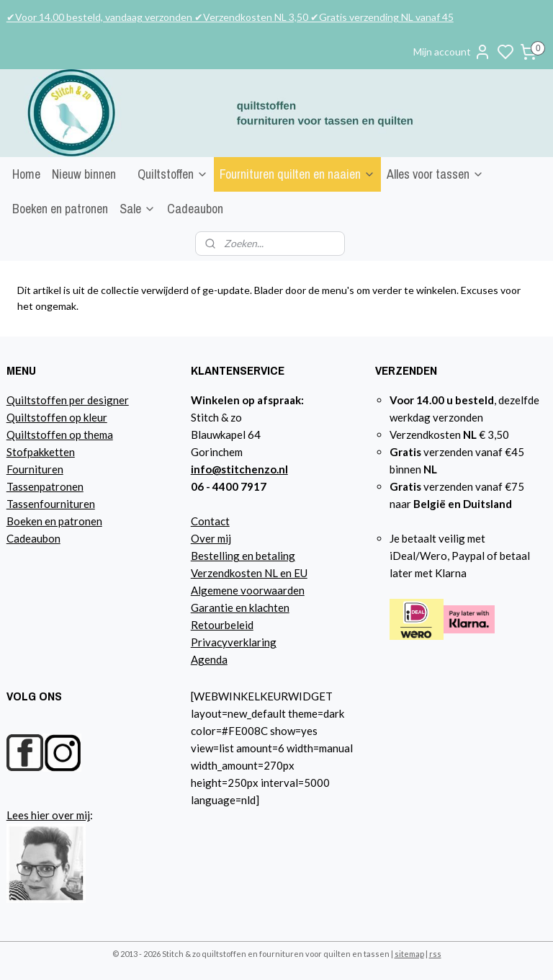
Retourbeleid (222, 625)
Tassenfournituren (51, 504)
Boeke (22, 521)
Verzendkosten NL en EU (249, 573)
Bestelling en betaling (243, 556)
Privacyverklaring (234, 642)
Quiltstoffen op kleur (57, 417)
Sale (138, 209)
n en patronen (69, 521)
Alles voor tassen (435, 174)
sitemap (409, 954)
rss (435, 954)
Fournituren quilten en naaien (297, 174)
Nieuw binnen (84, 174)
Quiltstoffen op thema (60, 435)
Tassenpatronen (45, 486)
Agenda (209, 659)
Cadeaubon (195, 209)
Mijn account (452, 52)
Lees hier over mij (48, 815)
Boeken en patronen (60, 209)
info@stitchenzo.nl (239, 469)
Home (26, 174)
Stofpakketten (41, 452)
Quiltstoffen (173, 174)
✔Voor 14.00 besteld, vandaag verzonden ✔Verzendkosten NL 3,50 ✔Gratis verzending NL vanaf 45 (230, 17)
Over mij (211, 538)
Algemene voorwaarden (248, 590)
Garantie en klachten (240, 607)
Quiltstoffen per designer (68, 400)
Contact (210, 521)
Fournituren (35, 469)
